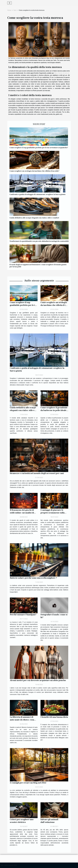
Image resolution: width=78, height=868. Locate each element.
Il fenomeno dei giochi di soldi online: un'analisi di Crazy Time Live (22, 513)
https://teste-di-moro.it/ (62, 73)
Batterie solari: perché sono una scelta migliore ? (33, 578)
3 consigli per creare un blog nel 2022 (28, 783)
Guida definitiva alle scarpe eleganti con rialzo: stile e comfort (34, 218)
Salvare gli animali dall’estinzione (49, 821)
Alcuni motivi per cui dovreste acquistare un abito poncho (38, 680)
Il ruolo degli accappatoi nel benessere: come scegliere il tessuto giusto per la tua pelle (38, 266)
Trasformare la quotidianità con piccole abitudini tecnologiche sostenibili (39, 241)
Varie (15, 10)
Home (9, 10)
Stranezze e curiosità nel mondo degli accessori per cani (37, 473)
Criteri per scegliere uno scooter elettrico (22, 821)
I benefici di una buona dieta (54, 717)
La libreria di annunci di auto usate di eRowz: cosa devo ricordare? (22, 720)
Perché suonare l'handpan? (23, 615)
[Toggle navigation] (10, 3)
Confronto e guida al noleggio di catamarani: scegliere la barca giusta (37, 194)
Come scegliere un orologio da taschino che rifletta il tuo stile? (34, 171)
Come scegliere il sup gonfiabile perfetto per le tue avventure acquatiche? (39, 148)
